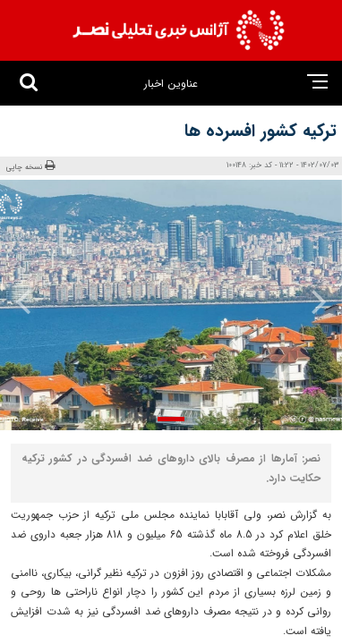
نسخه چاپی (30, 166)
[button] (171, 419)
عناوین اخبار (171, 84)
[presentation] (312, 301)
